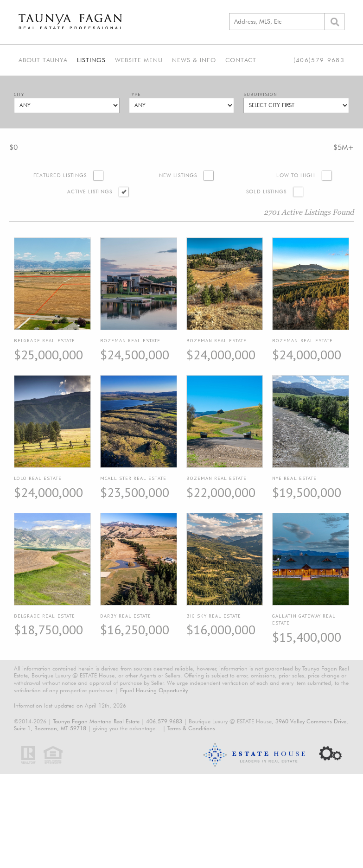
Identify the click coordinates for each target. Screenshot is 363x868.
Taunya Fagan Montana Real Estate (96, 721)
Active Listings (90, 192)
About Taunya (43, 60)
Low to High (296, 176)
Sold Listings (266, 192)
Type (135, 94)
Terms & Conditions (191, 728)
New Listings (178, 176)
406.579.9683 (164, 721)
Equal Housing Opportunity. (154, 690)
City (19, 94)
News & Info (194, 60)
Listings (91, 60)
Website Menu (139, 60)
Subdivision (260, 94)
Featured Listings (60, 176)
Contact (241, 60)
